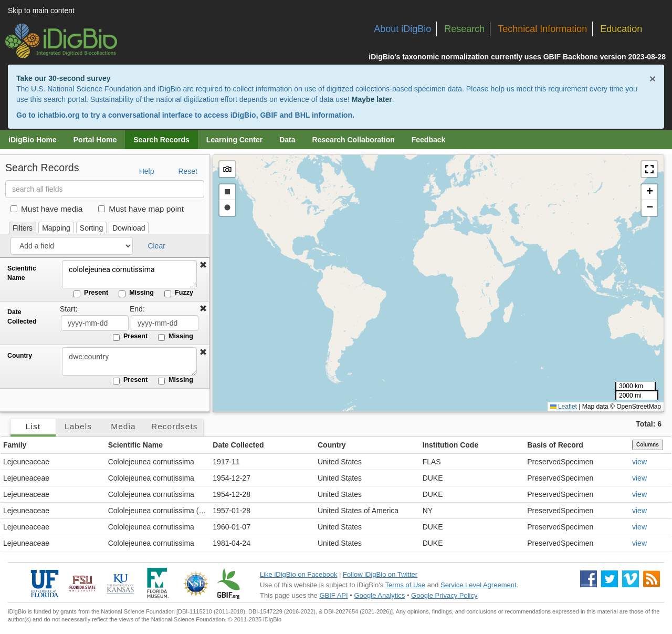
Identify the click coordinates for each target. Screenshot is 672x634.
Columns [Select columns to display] (648, 445)
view (639, 462)
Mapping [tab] (56, 228)
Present (91, 293)
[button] (203, 265)
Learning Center (234, 140)
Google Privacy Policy (444, 595)
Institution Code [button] (451, 445)
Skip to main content (41, 11)
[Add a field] (72, 246)
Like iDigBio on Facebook (298, 574)
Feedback (429, 140)
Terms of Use (406, 585)
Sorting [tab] (91, 228)
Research (464, 29)
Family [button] (15, 445)
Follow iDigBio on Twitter (380, 574)
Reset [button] (188, 171)
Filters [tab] (23, 228)
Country (20, 356)
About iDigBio (402, 29)
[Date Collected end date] (165, 323)
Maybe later (372, 99)
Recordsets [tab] (175, 426)
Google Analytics (379, 595)
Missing (136, 293)
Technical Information (542, 29)
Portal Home (95, 140)
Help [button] (147, 171)
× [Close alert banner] (653, 79)
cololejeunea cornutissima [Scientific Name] (129, 274)
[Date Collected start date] (95, 323)
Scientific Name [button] (135, 445)
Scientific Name (22, 273)
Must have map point (141, 209)
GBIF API (333, 595)
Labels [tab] (78, 426)
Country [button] (332, 445)
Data (287, 140)
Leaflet (564, 407)
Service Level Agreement (479, 585)
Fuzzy (179, 293)
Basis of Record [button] (555, 445)
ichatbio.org (58, 115)
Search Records (161, 140)
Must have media (46, 209)
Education (621, 29)
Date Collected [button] (238, 445)
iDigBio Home (33, 140)
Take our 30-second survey (63, 78)
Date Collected (22, 317)
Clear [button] (156, 246)
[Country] (129, 361)
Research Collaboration (354, 140)
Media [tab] (123, 426)
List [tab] (33, 426)
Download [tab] (129, 228)
